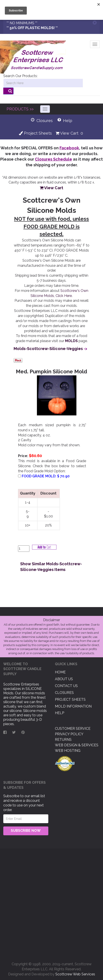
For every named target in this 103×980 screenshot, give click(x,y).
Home (60, 672)
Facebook (69, 148)
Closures (64, 693)
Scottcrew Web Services (75, 974)
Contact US (66, 686)
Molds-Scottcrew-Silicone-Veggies (48, 349)
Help (60, 713)
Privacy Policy (69, 734)
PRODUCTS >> (20, 109)
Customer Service (73, 729)
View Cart (67, 133)
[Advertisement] (51, 903)
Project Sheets (35, 133)
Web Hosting (68, 751)
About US (64, 679)
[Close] (95, 23)
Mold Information (73, 706)
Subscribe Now (26, 831)
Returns (63, 740)
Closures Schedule (53, 159)
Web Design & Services (77, 745)
